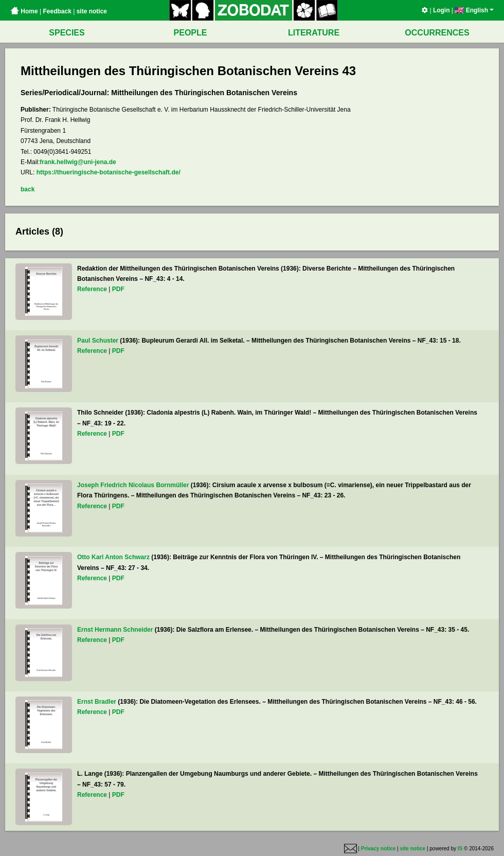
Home (24, 11)
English (474, 10)
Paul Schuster (98, 341)
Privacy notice (379, 849)
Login (442, 10)
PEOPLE (191, 33)
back (28, 189)
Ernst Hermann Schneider (115, 630)
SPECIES (67, 33)
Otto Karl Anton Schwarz (113, 557)
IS (460, 849)
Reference (92, 289)
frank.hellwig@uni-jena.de (78, 162)
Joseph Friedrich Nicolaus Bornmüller (133, 485)
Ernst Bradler (97, 702)
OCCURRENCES (437, 33)
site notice (92, 11)
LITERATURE (314, 33)
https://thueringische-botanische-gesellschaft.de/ (109, 172)
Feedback (57, 11)
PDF (118, 289)
